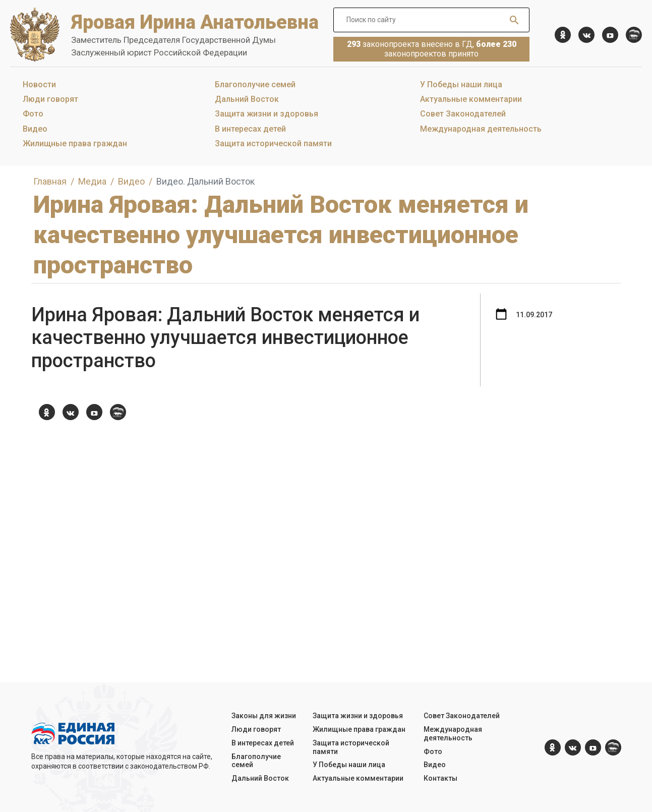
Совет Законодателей (463, 114)
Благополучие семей (255, 84)
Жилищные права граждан (75, 143)
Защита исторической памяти (273, 143)
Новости (39, 84)
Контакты (440, 778)
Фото (33, 114)
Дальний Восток (247, 99)
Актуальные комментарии (471, 99)
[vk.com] (586, 35)
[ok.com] (563, 35)
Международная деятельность (481, 129)
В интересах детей (250, 129)
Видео (35, 129)
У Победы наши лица (461, 84)
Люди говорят (50, 99)
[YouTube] (610, 35)
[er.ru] (634, 35)
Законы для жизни (264, 716)
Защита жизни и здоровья (266, 114)
